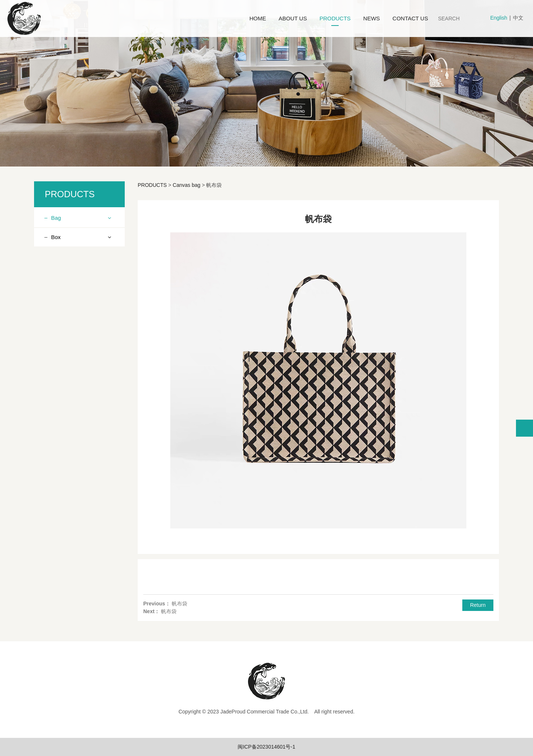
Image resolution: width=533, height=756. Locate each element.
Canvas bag (71, 396)
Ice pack (67, 383)
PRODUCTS (335, 18)
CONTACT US (410, 18)
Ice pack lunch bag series (79, 307)
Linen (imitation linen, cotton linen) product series (81, 280)
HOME (258, 18)
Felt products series (80, 370)
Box (56, 414)
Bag (56, 218)
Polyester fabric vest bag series (80, 352)
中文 (518, 18)
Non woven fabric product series (77, 240)
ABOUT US (293, 18)
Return (478, 605)
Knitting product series (83, 258)
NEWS (371, 18)
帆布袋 (180, 604)
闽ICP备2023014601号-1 (266, 747)
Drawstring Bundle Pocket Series (78, 330)
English (499, 18)
